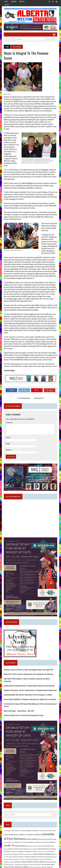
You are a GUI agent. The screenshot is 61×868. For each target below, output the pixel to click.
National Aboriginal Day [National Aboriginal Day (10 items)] (13, 849)
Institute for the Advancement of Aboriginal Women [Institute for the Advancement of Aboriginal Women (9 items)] (42, 844)
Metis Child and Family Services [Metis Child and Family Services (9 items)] (20, 846)
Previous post (24, 387)
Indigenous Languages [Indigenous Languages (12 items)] (22, 844)
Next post (39, 387)
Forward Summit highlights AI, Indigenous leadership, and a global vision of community (29, 689)
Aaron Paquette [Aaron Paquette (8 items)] (7, 823)
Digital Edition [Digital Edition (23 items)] (20, 838)
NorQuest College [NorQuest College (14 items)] (9, 854)
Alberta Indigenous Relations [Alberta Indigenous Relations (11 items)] (30, 823)
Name (7, 427)
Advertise (22, 2)
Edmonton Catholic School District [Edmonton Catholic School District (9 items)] (35, 838)
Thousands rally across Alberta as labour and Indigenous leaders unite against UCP (28, 662)
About (6, 2)
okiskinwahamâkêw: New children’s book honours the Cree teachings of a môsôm (27, 685)
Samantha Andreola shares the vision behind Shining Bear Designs (23, 705)
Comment (9, 411)
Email (7, 433)
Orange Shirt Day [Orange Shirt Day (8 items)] (7, 857)
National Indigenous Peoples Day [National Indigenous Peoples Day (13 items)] (30, 849)
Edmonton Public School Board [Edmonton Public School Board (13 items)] (13, 841)
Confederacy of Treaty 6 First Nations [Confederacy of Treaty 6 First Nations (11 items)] (19, 834)
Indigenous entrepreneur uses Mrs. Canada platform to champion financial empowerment (30, 680)
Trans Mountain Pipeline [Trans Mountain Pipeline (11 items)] (36, 857)
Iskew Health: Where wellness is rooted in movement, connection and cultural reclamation (30, 671)
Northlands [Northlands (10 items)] (36, 854)
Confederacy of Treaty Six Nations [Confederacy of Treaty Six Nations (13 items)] (41, 834)
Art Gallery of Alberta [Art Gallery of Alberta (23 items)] (33, 827)
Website (8, 439)
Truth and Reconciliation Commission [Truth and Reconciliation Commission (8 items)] (26, 860)
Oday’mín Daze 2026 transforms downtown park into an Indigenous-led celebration (28, 667)
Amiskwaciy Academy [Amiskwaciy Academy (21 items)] (16, 827)
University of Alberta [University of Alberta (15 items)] (17, 862)
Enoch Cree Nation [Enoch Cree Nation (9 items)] (27, 841)
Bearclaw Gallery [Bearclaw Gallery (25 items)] (27, 831)
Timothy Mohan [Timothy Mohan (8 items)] (25, 857)
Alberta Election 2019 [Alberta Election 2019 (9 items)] (16, 823)
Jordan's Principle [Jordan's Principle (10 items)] (8, 846)
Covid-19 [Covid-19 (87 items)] (8, 838)
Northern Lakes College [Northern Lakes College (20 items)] (24, 854)
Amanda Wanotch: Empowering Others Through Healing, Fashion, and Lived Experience (28, 676)
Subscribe (14, 2)
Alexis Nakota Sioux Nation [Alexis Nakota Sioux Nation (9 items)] (45, 823)
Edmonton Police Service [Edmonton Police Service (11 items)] (51, 838)
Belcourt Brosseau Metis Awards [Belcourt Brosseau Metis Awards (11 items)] (43, 831)
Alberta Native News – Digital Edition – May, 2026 (18, 701)
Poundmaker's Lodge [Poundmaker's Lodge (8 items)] (16, 857)
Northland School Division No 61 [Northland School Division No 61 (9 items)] (47, 854)
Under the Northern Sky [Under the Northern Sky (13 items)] (43, 859)
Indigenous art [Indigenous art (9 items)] (11, 844)
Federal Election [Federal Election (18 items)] (38, 841)
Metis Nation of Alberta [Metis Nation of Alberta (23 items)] (38, 846)
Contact (7, 5)
